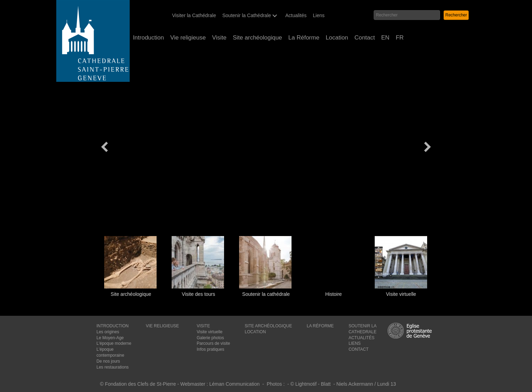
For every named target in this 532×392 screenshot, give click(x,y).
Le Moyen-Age (110, 338)
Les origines (108, 332)
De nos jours (108, 361)
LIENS (355, 343)
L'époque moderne (114, 343)
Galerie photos (210, 338)
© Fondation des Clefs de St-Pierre (138, 384)
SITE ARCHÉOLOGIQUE (268, 326)
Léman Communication (235, 384)
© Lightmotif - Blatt (311, 384)
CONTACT (358, 349)
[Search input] (407, 15)
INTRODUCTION (113, 326)
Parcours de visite (213, 343)
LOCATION (255, 332)
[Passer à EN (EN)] (386, 38)
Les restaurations (113, 367)
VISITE (203, 326)
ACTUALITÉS (361, 338)
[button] (275, 16)
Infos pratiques (211, 349)
